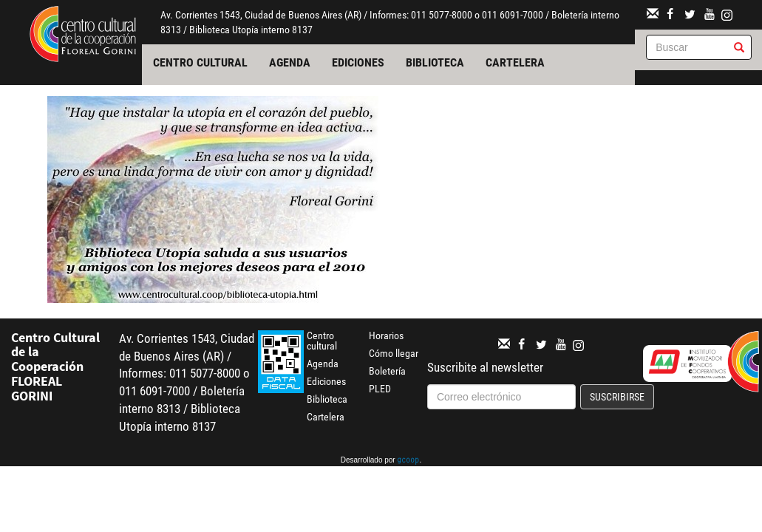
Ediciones (358, 62)
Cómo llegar (394, 353)
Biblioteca (435, 62)
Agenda (290, 62)
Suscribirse (617, 397)
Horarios (386, 335)
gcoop (408, 461)
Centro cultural (200, 62)
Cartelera (515, 62)
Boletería (387, 371)
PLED (380, 389)
